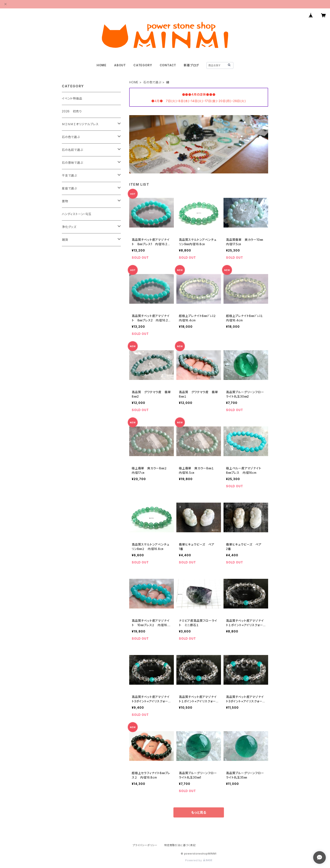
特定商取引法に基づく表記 (180, 845)
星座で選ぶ (69, 188)
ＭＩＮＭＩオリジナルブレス (80, 124)
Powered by (199, 860)
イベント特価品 (72, 98)
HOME (102, 65)
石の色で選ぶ (152, 82)
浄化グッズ (69, 227)
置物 (65, 201)
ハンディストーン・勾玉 (77, 214)
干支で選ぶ (69, 175)
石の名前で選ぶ (73, 150)
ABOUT (120, 65)
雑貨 (65, 240)
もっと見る (199, 812)
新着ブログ (191, 65)
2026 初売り (72, 111)
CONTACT (168, 65)
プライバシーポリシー (145, 845)
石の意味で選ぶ (73, 163)
